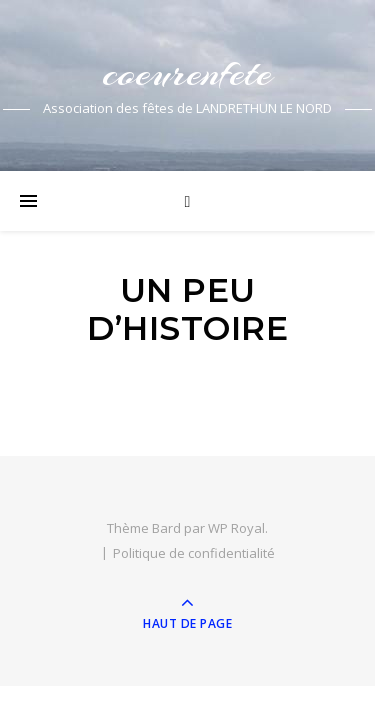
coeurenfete (187, 72)
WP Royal (236, 528)
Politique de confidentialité (194, 553)
